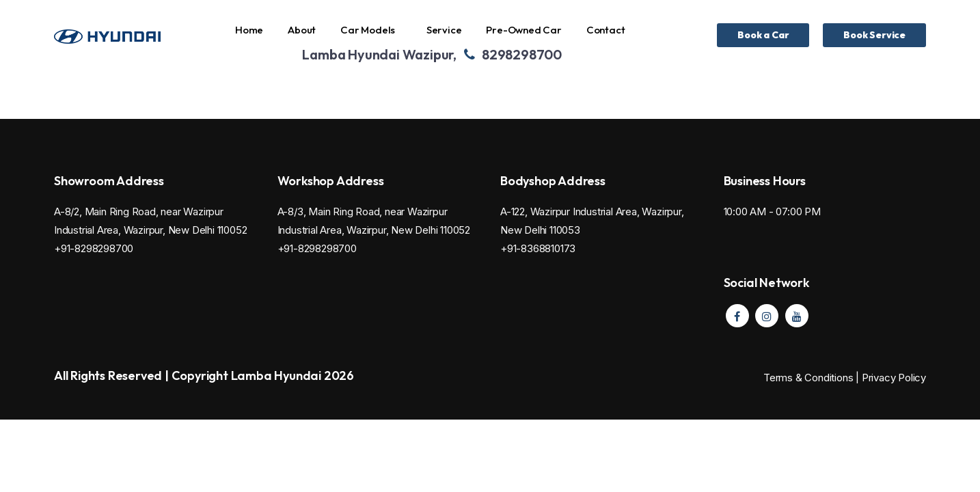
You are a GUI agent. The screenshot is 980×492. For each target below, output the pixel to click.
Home (249, 30)
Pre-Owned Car (523, 30)
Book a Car (763, 35)
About (302, 30)
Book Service (874, 35)
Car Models (368, 30)
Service (444, 30)
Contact (606, 30)
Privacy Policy (894, 378)
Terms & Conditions (809, 378)
